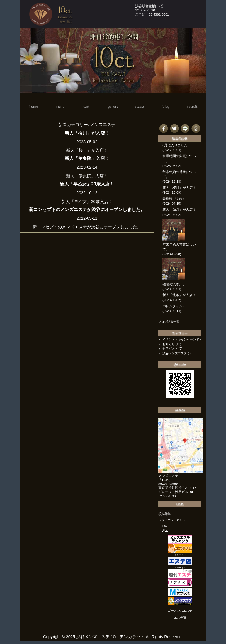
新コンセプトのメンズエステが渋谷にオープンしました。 (87, 209)
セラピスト (170, 348)
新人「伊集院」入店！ (87, 158)
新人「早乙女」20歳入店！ (87, 184)
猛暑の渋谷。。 (174, 284)
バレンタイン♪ (173, 306)
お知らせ (169, 344)
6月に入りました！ (177, 145)
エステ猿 (180, 618)
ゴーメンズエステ (180, 611)
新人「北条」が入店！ (179, 295)
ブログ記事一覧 (169, 322)
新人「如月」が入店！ (179, 210)
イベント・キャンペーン (179, 339)
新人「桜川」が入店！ (87, 133)
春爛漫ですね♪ (173, 199)
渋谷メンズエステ (175, 353)
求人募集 (164, 514)
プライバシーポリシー (174, 520)
